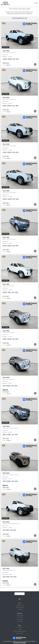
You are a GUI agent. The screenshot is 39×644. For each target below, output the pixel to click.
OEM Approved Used (20, 607)
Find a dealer (20, 621)
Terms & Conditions (20, 633)
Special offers (20, 609)
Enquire (5, 57)
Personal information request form (20, 631)
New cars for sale (20, 605)
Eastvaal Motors (20, 641)
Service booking (20, 619)
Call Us (10, 57)
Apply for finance (20, 615)
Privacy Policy (20, 627)
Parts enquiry (20, 617)
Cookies (20, 629)
